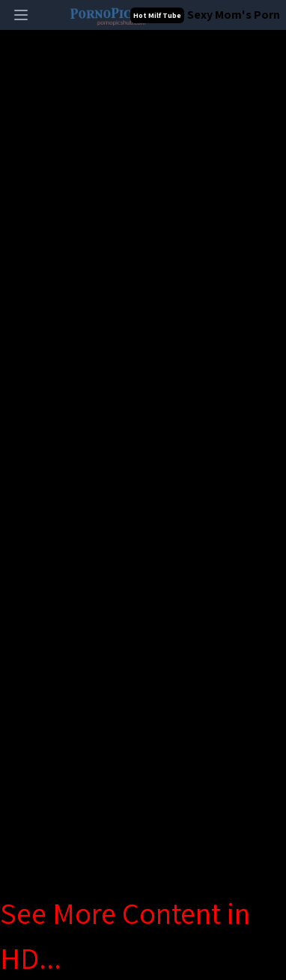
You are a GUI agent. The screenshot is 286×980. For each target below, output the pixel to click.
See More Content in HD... (125, 935)
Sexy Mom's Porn (234, 15)
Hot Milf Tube (157, 15)
